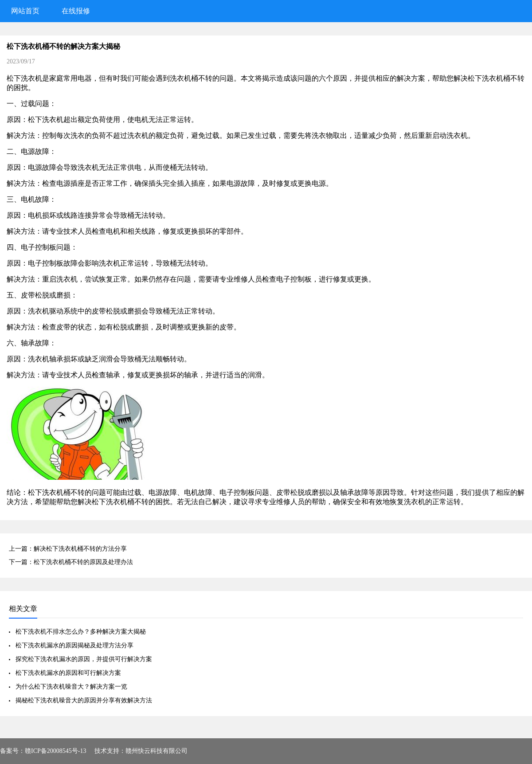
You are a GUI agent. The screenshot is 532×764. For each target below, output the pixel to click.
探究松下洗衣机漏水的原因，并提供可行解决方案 (84, 659)
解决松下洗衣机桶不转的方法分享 (80, 549)
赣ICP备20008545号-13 (55, 751)
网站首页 (25, 11)
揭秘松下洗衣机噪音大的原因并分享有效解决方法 (84, 700)
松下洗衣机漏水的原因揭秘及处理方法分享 (74, 645)
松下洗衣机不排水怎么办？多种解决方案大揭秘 (81, 632)
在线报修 (76, 11)
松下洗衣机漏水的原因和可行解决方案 (68, 673)
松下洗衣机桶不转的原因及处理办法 (83, 562)
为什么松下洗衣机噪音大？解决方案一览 (71, 687)
